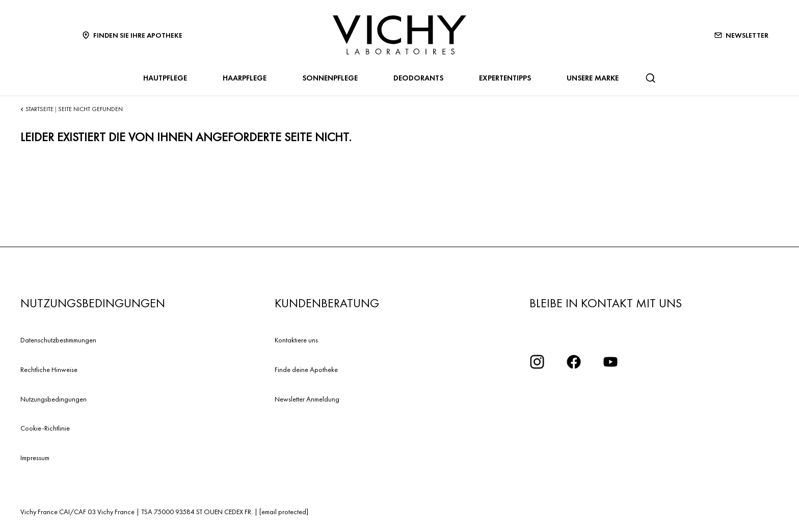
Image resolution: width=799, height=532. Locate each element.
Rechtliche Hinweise (49, 369)
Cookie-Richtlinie (45, 428)
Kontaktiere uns (296, 340)
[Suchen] (650, 78)
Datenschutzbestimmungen (58, 340)
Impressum (35, 458)
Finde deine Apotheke (306, 369)
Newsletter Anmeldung (307, 399)
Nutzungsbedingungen (54, 399)
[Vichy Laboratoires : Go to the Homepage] (400, 35)
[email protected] (284, 512)
